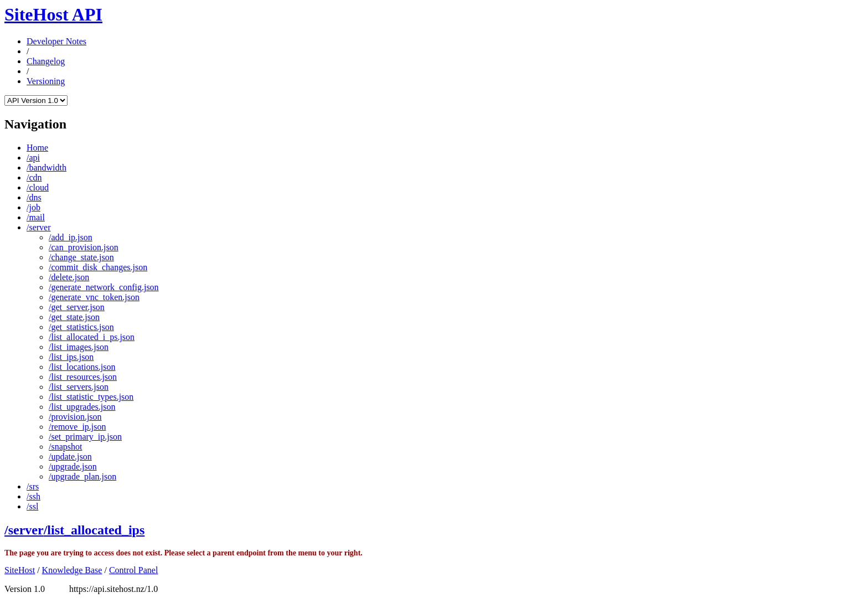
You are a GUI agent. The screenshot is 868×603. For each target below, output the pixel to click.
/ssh (33, 496)
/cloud (38, 187)
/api (33, 158)
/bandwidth (46, 167)
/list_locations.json (82, 367)
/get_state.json (74, 317)
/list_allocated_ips (94, 530)
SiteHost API (53, 14)
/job (33, 207)
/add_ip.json (71, 237)
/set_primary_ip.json (85, 437)
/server (39, 227)
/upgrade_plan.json (82, 476)
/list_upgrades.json (82, 407)
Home (37, 148)
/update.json (70, 457)
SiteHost (20, 570)
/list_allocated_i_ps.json (92, 337)
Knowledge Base (72, 570)
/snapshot (65, 447)
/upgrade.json (73, 467)
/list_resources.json (83, 377)
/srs (33, 486)
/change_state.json (81, 257)
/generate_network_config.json (104, 287)
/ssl (32, 506)
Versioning (46, 81)
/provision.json (75, 417)
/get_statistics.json (81, 327)
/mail (36, 217)
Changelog (46, 61)
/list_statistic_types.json (91, 397)
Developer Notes (56, 41)
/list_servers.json (79, 387)
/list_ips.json (71, 357)
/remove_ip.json (77, 427)
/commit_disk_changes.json (98, 267)
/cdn (34, 177)
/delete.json (69, 277)
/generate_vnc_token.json (94, 297)
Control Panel (133, 570)
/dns (34, 197)
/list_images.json (79, 347)
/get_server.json (77, 307)
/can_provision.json (84, 247)
